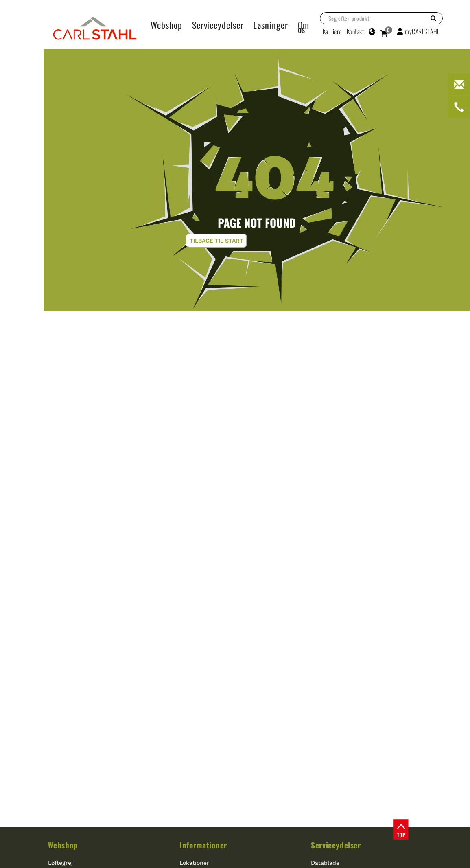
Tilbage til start (216, 241)
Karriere (332, 31)
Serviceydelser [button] (218, 25)
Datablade (325, 863)
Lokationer (194, 863)
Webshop (63, 845)
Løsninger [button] (270, 25)
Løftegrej (60, 863)
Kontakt (355, 31)
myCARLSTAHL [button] (419, 31)
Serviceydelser (336, 845)
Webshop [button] (166, 25)
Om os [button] (304, 27)
